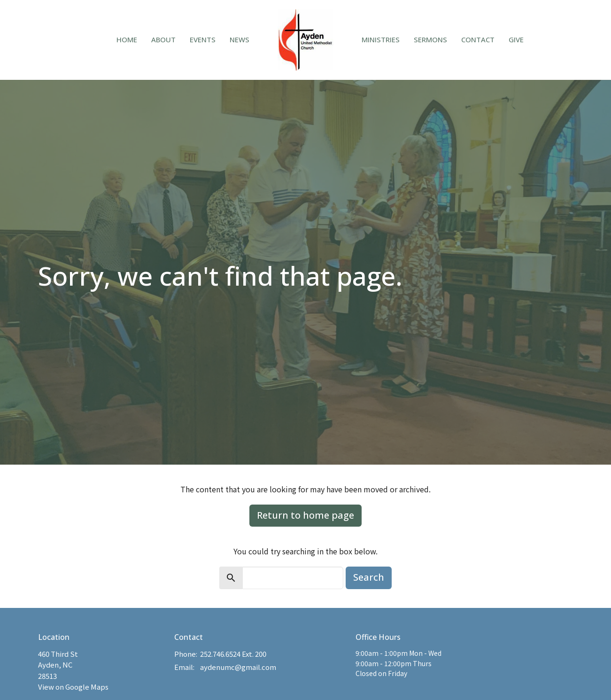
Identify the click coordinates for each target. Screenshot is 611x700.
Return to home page (305, 515)
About (163, 39)
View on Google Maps (73, 687)
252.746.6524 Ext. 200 (233, 654)
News (240, 39)
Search (369, 577)
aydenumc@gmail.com (238, 667)
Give (516, 39)
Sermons (430, 39)
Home (127, 39)
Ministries (381, 39)
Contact (478, 39)
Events (203, 39)
